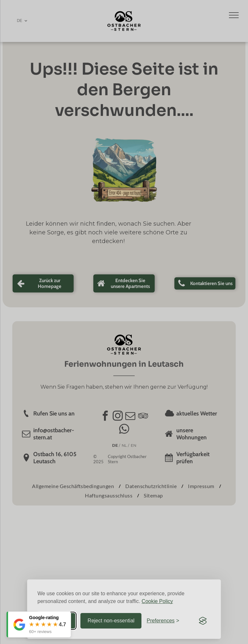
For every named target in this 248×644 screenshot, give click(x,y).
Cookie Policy (157, 601)
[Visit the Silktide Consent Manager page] (203, 621)
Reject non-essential (111, 621)
